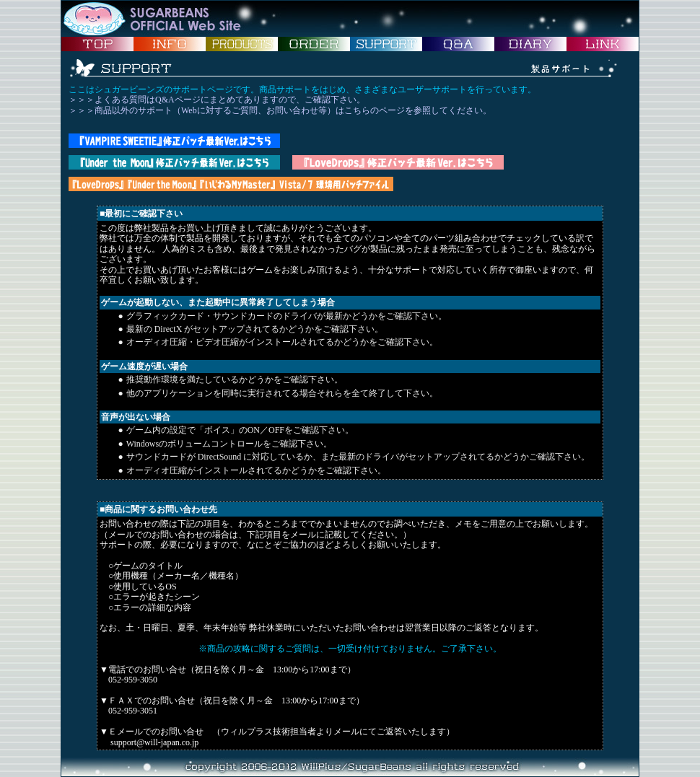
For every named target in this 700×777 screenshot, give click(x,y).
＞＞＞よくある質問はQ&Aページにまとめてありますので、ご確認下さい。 (217, 100)
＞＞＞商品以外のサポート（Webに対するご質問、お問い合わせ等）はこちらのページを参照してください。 (280, 110)
